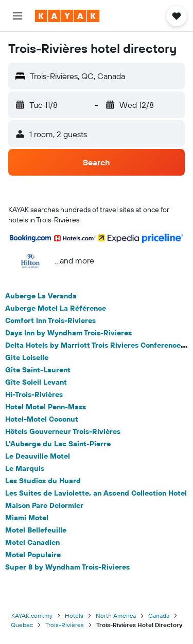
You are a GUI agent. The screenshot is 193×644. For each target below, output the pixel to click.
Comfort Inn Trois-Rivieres (50, 320)
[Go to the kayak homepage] (67, 16)
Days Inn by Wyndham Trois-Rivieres (68, 333)
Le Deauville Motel (38, 456)
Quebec (22, 625)
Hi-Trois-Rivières (34, 394)
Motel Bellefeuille (36, 530)
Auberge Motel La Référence (56, 308)
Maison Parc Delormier (44, 505)
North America (116, 615)
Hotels (74, 615)
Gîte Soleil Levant (36, 382)
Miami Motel (27, 518)
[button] (17, 16)
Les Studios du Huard (43, 481)
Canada (159, 615)
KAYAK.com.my (32, 615)
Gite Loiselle (27, 357)
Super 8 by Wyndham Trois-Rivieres (67, 567)
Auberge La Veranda (41, 296)
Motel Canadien (32, 542)
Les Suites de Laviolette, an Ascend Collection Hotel (96, 493)
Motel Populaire (33, 555)
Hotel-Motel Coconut (42, 419)
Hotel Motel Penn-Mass (46, 407)
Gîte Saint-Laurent (38, 370)
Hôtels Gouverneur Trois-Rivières (63, 431)
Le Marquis (25, 468)
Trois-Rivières (65, 625)
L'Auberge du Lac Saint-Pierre (58, 444)
